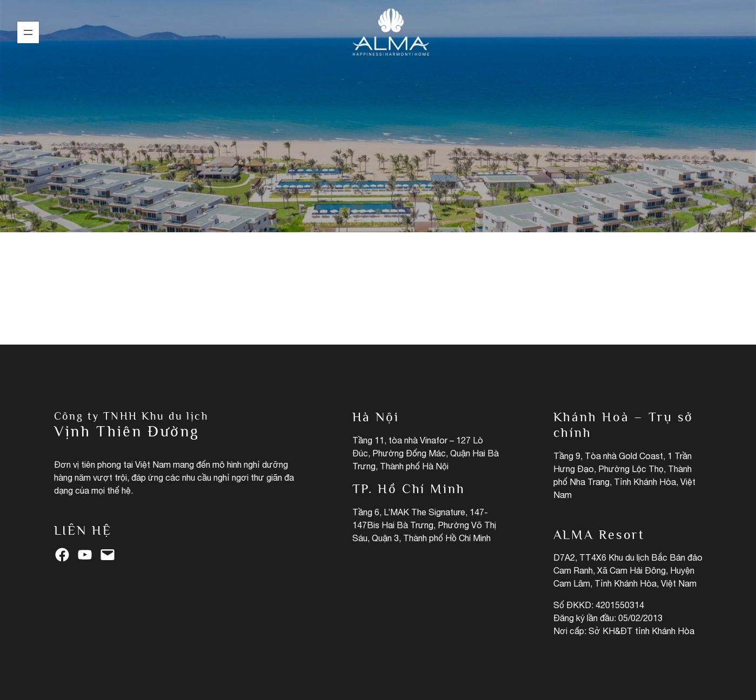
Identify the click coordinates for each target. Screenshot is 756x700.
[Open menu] (28, 32)
